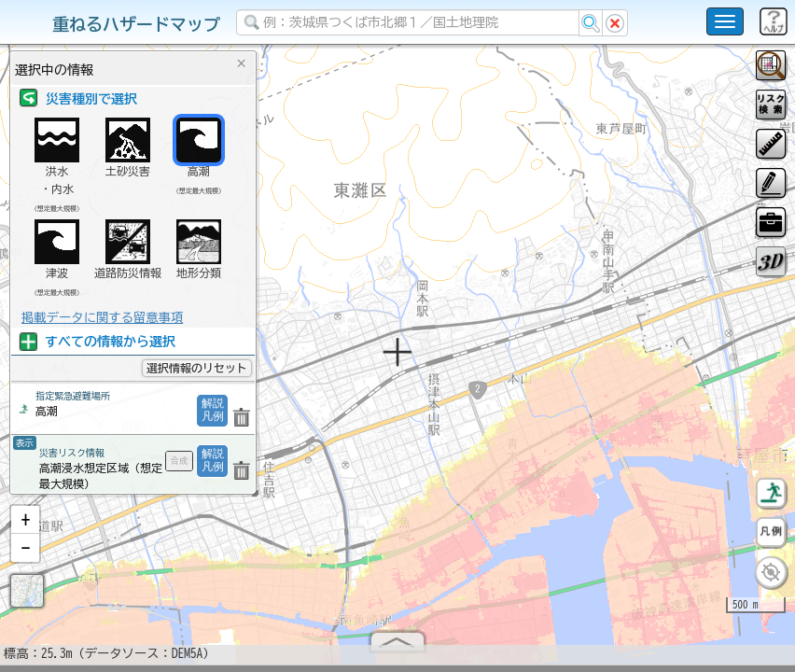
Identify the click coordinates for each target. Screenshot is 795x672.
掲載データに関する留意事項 (102, 317)
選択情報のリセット (197, 368)
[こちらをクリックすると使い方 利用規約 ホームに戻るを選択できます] (725, 21)
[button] (25, 527)
